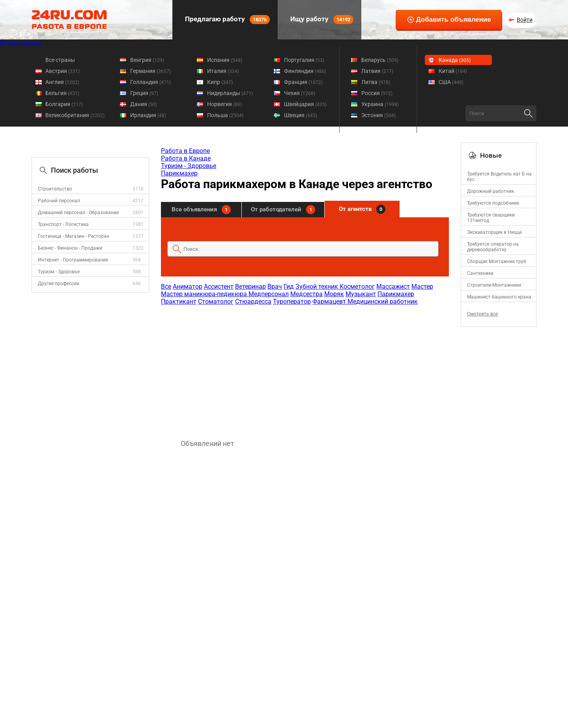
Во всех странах (21, 43)
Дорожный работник (490, 191)
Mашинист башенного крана (499, 297)
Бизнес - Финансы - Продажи (70, 248)
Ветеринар (250, 287)
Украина (380, 104)
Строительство (55, 189)
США (451, 82)
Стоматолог (216, 301)
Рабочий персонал (59, 201)
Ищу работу (321, 20)
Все (166, 287)
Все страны (60, 60)
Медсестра (306, 294)
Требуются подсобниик (493, 203)
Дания (144, 104)
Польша (225, 115)
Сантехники (480, 273)
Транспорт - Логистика (63, 224)
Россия (377, 93)
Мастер (422, 287)
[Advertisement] (305, 368)
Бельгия (62, 93)
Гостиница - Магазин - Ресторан (74, 236)
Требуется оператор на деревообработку (493, 247)
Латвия (377, 71)
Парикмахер (179, 173)
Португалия (304, 60)
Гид (289, 287)
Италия (223, 71)
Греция (144, 93)
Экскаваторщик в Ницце (494, 232)
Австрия (63, 71)
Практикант (179, 301)
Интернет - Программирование (73, 260)
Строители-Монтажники (494, 285)
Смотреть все (482, 314)
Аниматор (188, 287)
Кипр (220, 82)
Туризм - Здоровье (59, 272)
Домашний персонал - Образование (78, 213)
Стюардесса (253, 301)
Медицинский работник (383, 301)
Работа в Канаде (186, 158)
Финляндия (305, 71)
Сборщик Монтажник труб (497, 261)
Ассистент (219, 287)
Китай (453, 71)
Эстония (378, 115)
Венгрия (147, 60)
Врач (275, 287)
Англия (62, 82)
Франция (303, 82)
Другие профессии (59, 284)
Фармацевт (330, 301)
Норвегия (224, 104)
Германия (150, 71)
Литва (376, 82)
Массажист (393, 287)
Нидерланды (230, 93)
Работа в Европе (185, 151)
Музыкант (361, 294)
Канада (455, 60)
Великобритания (75, 115)
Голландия (150, 82)
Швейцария (305, 104)
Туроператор (292, 301)
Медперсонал (269, 294)
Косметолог (357, 287)
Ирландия (148, 115)
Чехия (300, 93)
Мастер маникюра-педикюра (205, 294)
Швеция (301, 115)
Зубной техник (318, 287)
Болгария (64, 104)
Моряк (334, 294)
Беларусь (380, 60)
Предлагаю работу (227, 20)
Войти (525, 20)
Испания (225, 60)
